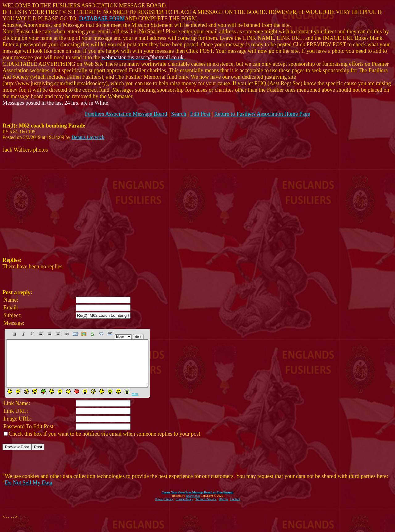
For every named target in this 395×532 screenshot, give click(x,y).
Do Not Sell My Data (28, 492)
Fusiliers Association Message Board (126, 114)
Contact (235, 508)
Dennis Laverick (88, 137)
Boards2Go (193, 505)
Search (179, 114)
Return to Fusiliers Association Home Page (262, 114)
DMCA (223, 508)
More (135, 403)
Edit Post (200, 114)
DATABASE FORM (102, 19)
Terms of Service (206, 508)
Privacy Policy (164, 508)
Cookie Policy (184, 508)
